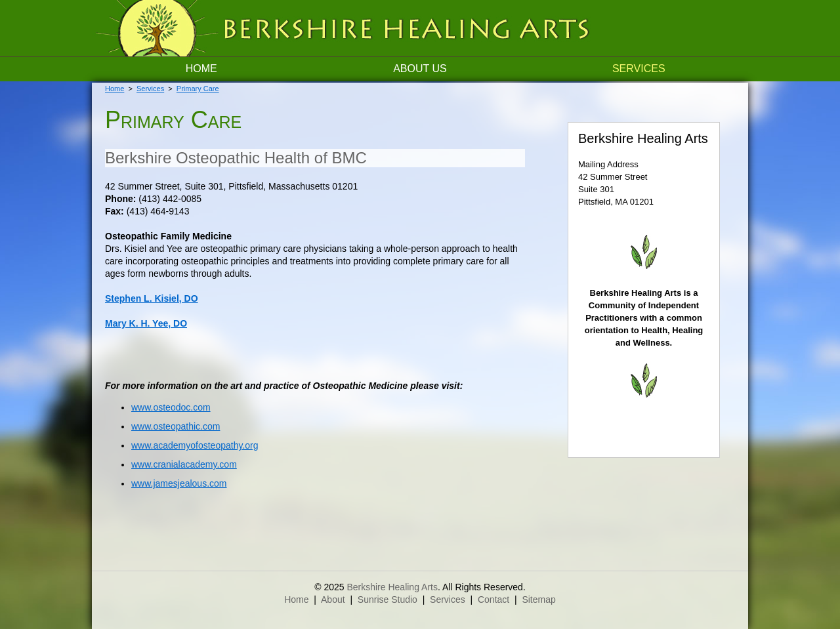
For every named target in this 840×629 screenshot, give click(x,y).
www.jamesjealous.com (179, 483)
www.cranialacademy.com (184, 464)
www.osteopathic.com (176, 426)
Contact (493, 599)
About (333, 599)
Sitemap (538, 599)
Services (639, 69)
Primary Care (198, 89)
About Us (420, 69)
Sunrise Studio (388, 599)
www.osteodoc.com (171, 407)
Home (201, 69)
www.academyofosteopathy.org (195, 445)
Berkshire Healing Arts (392, 587)
